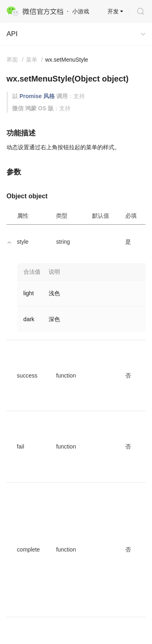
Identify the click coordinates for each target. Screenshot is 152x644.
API (12, 34)
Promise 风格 (37, 96)
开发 (113, 11)
